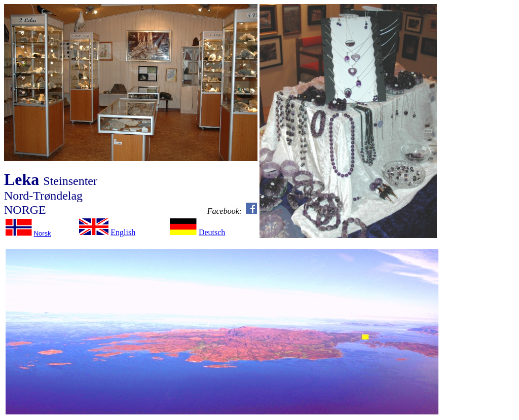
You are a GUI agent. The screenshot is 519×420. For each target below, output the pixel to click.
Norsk (43, 233)
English (123, 232)
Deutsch (212, 232)
